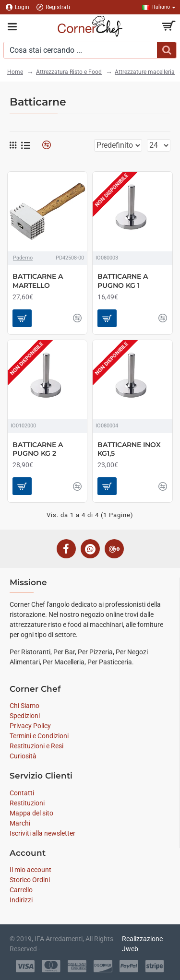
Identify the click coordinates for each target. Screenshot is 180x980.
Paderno (23, 258)
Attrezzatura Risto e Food (69, 72)
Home (15, 72)
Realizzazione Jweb (142, 944)
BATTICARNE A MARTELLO (38, 281)
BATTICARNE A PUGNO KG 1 (123, 281)
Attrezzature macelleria (145, 72)
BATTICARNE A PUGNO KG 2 (38, 449)
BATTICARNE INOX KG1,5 (129, 449)
